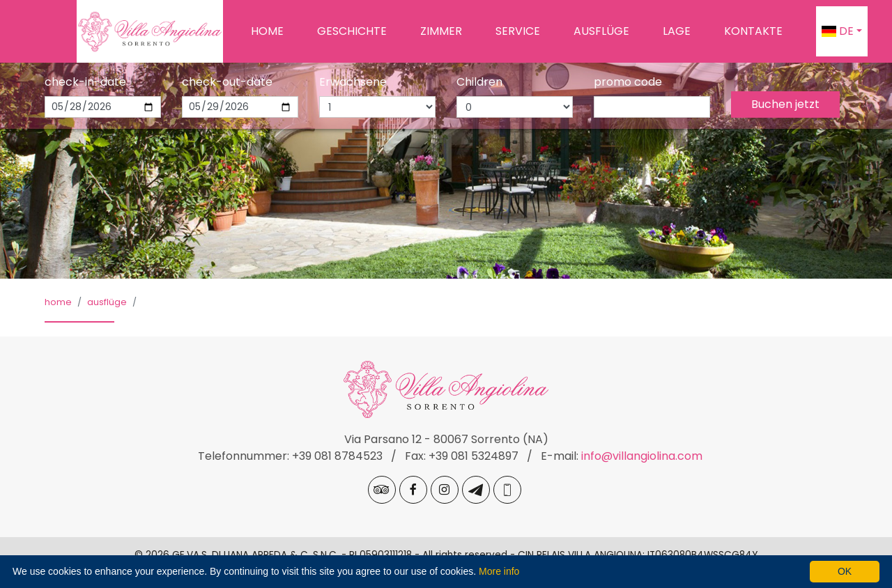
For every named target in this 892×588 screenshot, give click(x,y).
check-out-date (227, 82)
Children (479, 82)
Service (518, 31)
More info (499, 571)
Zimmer (441, 31)
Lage (677, 31)
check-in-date (85, 82)
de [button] (838, 31)
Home (267, 31)
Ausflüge (601, 31)
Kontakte (753, 31)
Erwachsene (353, 82)
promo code (628, 82)
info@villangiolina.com (642, 456)
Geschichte (352, 31)
